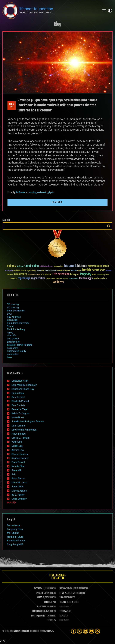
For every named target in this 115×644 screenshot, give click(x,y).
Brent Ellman (18, 478)
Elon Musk (13, 320)
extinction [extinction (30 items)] (60, 271)
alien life (12, 335)
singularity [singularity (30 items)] (59, 279)
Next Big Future (15, 537)
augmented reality (17, 351)
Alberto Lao (18, 450)
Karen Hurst (18, 417)
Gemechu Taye (19, 409)
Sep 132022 (12, 105)
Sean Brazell (18, 462)
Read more (57, 202)
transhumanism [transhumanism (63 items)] (99, 278)
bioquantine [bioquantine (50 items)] (59, 266)
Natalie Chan (18, 466)
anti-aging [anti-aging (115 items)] (32, 266)
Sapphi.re (50, 631)
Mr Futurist (13, 533)
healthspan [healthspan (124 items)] (99, 270)
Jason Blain (18, 487)
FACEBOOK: (38, 589)
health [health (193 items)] (87, 270)
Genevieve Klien (20, 381)
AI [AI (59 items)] (15, 266)
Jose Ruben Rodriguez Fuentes (28, 421)
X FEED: (40, 598)
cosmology (32, 193)
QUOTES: (63, 620)
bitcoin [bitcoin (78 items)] (106, 266)
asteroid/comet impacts (20, 345)
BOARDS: (63, 602)
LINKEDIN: (39, 593)
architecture (13, 342)
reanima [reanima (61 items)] (13, 278)
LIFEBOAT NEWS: (66, 589)
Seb (14, 474)
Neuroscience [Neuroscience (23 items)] (100, 275)
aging (10, 332)
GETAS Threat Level (57, 577)
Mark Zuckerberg (16, 329)
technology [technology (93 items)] (85, 278)
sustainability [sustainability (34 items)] (74, 279)
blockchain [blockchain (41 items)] (9, 271)
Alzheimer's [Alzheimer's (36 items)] (21, 267)
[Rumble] (97, 631)
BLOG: (62, 598)
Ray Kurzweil (14, 317)
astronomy (13, 348)
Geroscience (13, 525)
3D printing (13, 304)
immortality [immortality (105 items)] (20, 274)
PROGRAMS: (64, 611)
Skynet (11, 326)
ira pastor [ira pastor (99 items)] (46, 274)
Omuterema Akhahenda (24, 430)
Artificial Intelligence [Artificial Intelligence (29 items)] (46, 267)
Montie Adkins (19, 491)
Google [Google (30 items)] (79, 271)
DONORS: (48, 602)
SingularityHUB (15, 544)
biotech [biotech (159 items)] (82, 266)
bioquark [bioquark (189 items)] (70, 266)
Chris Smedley (19, 499)
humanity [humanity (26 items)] (109, 271)
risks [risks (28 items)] (54, 279)
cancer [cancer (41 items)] (24, 271)
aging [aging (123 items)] (10, 266)
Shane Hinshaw (20, 454)
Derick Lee (17, 446)
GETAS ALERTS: (65, 593)
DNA (9, 314)
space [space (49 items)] (66, 278)
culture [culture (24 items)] (39, 271)
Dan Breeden (20, 193)
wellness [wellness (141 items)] (58, 282)
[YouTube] (91, 631)
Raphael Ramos (20, 458)
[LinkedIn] (86, 631)
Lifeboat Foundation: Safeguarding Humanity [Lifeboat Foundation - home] (50, 11)
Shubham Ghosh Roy (23, 389)
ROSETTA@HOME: (38, 616)
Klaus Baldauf (19, 434)
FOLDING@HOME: (39, 611)
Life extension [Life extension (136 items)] (61, 274)
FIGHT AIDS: (42, 607)
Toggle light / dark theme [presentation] (110, 11)
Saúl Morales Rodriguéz (24, 385)
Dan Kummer (18, 426)
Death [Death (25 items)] (43, 271)
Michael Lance (19, 483)
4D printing (13, 307)
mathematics (42, 193)
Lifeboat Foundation (21, 631)
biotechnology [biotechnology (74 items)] (95, 266)
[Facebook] (74, 631)
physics (51, 193)
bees (10, 357)
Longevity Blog (15, 529)
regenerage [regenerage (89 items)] (24, 278)
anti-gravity (13, 339)
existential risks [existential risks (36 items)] (51, 271)
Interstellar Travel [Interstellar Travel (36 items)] (34, 275)
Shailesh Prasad (20, 401)
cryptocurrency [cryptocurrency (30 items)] (32, 271)
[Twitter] (80, 631)
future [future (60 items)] (67, 271)
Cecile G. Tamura (21, 438)
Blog (57, 24)
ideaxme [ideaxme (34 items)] (10, 275)
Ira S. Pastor (18, 495)
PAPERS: (63, 616)
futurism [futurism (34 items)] (74, 271)
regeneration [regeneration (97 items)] (38, 278)
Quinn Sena (18, 393)
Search (109, 226)
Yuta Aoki (17, 442)
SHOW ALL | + (12, 503)
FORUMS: (50, 620)
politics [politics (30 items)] (107, 275)
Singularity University (18, 323)
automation (13, 354)
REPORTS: (63, 607)
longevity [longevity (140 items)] (86, 274)
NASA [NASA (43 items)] (94, 275)
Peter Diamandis (16, 311)
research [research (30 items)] (49, 279)
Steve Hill (16, 470)
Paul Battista (18, 405)
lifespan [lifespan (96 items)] (75, 274)
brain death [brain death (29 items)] (17, 271)
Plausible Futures (16, 541)
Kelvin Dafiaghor (20, 413)
